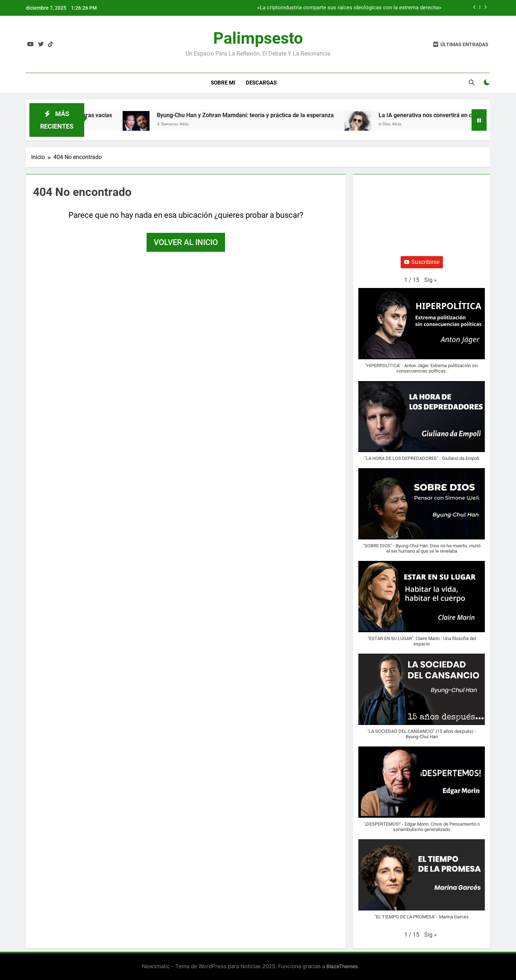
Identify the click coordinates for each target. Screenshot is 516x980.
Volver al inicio (186, 242)
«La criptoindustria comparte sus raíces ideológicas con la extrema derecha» (349, 8)
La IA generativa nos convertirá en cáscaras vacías (450, 115)
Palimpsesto (258, 38)
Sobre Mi (223, 83)
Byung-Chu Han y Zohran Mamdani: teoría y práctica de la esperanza (250, 115)
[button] (431, 280)
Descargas (261, 83)
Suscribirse (422, 262)
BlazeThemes (342, 966)
